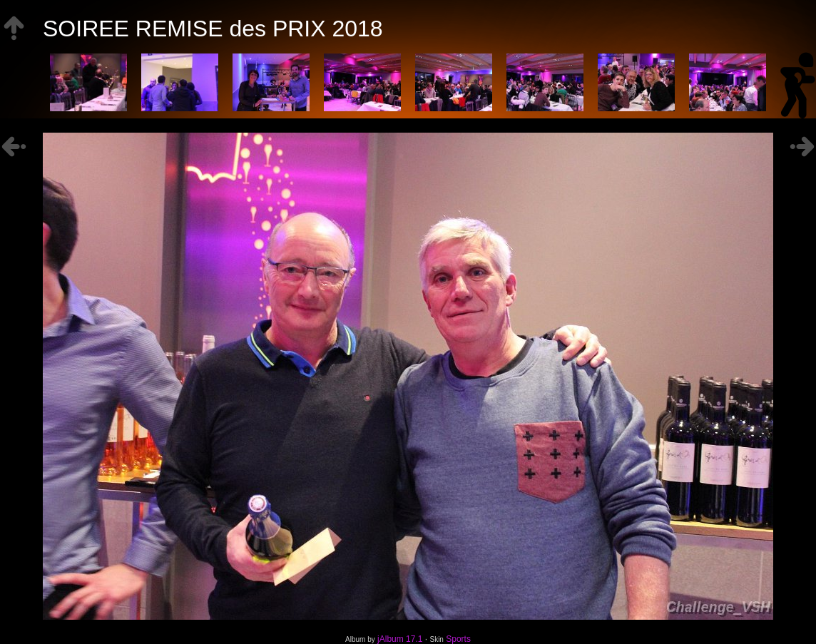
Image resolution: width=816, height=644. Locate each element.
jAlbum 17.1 (400, 639)
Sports (458, 639)
